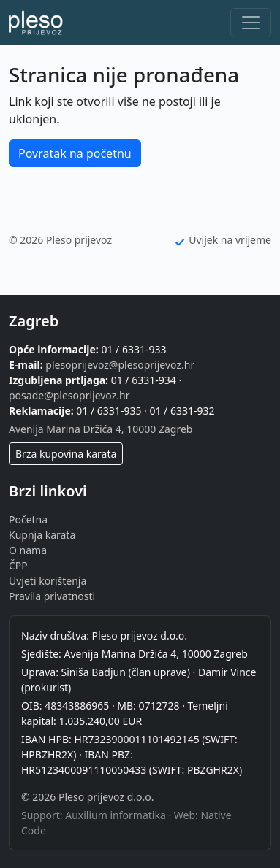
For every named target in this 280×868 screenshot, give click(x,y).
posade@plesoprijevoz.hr (69, 395)
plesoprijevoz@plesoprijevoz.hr (120, 365)
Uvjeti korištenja (48, 581)
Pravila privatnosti (52, 596)
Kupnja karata (42, 535)
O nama (28, 550)
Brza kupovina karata (66, 454)
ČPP (18, 565)
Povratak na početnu (75, 153)
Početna (28, 519)
